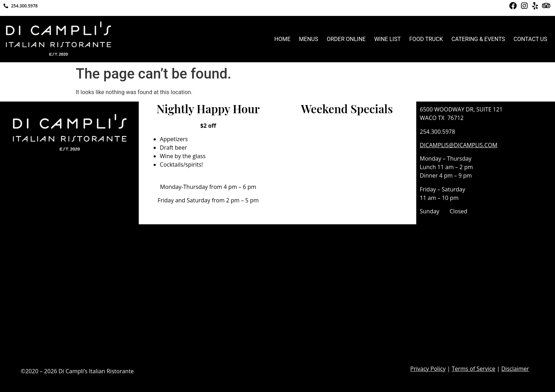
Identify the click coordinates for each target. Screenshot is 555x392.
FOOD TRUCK (426, 39)
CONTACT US (530, 39)
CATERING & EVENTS (478, 39)
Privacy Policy (428, 369)
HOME (282, 39)
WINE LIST (387, 39)
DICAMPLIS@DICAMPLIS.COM (459, 145)
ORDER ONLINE (346, 39)
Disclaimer (515, 369)
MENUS (309, 39)
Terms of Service (473, 369)
